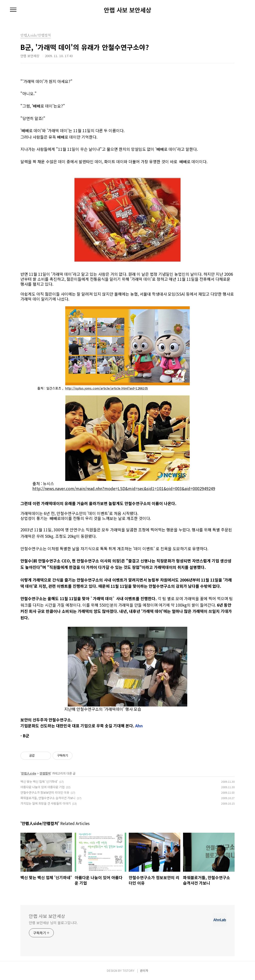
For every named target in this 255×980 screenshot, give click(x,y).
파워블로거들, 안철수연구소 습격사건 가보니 (48, 798)
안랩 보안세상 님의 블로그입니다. (53, 923)
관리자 (144, 970)
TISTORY (128, 970)
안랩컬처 (45, 773)
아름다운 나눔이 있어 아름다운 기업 (42, 787)
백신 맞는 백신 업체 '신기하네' (39, 781)
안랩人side (29, 773)
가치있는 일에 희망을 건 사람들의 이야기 (46, 803)
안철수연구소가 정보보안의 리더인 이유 (45, 792)
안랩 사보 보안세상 (127, 10)
